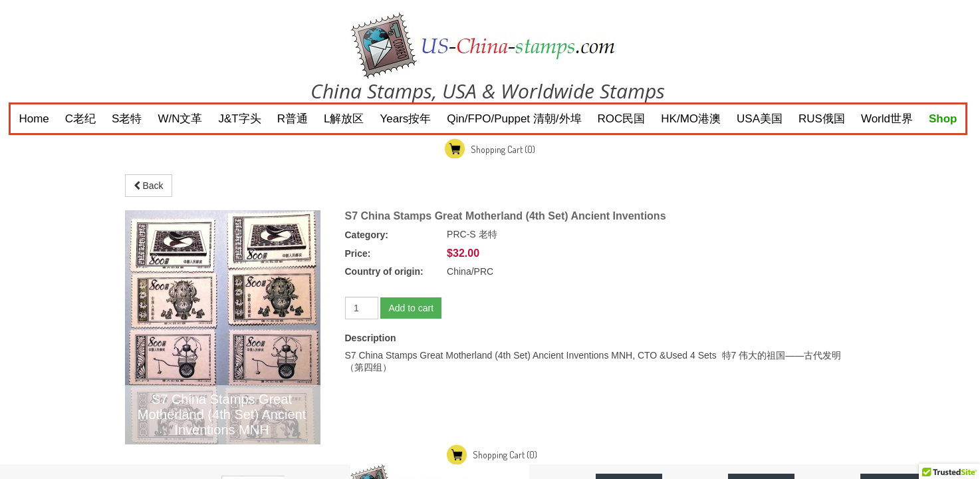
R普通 (293, 119)
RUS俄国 (822, 119)
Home (34, 119)
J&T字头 (240, 119)
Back (149, 186)
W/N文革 (180, 119)
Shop (943, 119)
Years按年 (405, 119)
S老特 (127, 119)
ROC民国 (622, 119)
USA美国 (760, 119)
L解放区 (344, 119)
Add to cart (411, 308)
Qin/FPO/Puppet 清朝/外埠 (514, 119)
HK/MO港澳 (691, 119)
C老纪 (80, 119)
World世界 (887, 119)
